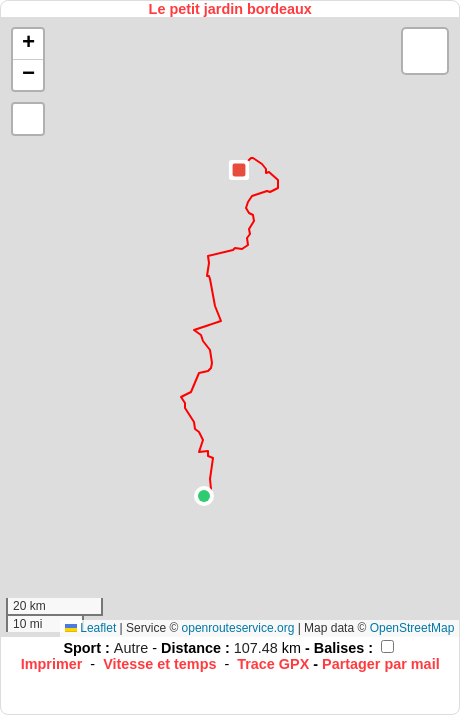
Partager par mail (381, 664)
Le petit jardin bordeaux (230, 9)
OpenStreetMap (412, 628)
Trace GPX (273, 664)
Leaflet (90, 628)
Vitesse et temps (159, 664)
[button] (204, 496)
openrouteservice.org (238, 628)
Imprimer (52, 664)
